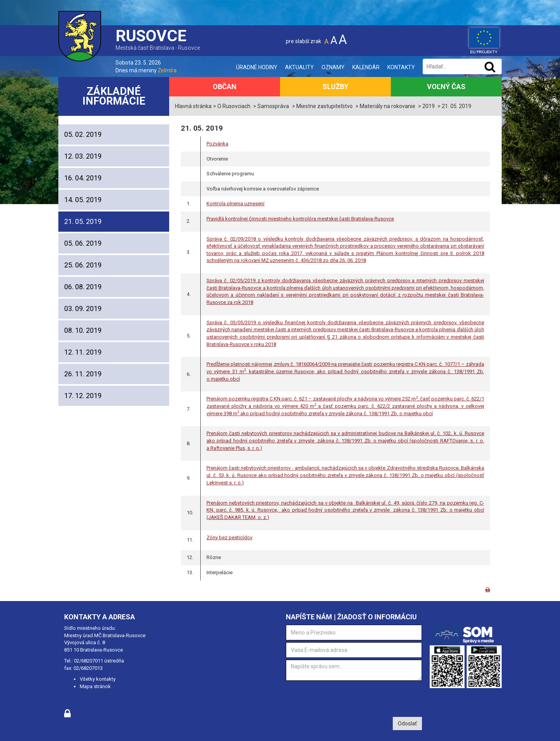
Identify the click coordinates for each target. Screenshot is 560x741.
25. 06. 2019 (83, 265)
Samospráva (273, 106)
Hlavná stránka (193, 106)
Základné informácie (114, 96)
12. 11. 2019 (83, 352)
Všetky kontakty (98, 679)
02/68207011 (88, 661)
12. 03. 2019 (83, 156)
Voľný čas (446, 87)
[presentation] (345, 698)
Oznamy (333, 67)
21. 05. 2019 (83, 221)
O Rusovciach (234, 106)
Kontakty (401, 67)
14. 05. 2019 (83, 200)
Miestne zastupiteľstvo (325, 106)
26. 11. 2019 (83, 374)
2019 (429, 106)
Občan (225, 87)
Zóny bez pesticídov (229, 537)
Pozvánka (217, 144)
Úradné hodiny (257, 67)
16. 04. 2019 (83, 178)
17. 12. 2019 (83, 396)
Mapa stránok (95, 686)
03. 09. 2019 (83, 308)
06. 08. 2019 (83, 287)
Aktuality (299, 67)
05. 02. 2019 (83, 134)
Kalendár (366, 67)
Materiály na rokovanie (388, 106)
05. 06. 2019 (83, 243)
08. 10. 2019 (83, 330)
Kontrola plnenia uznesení (235, 204)
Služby (335, 87)
